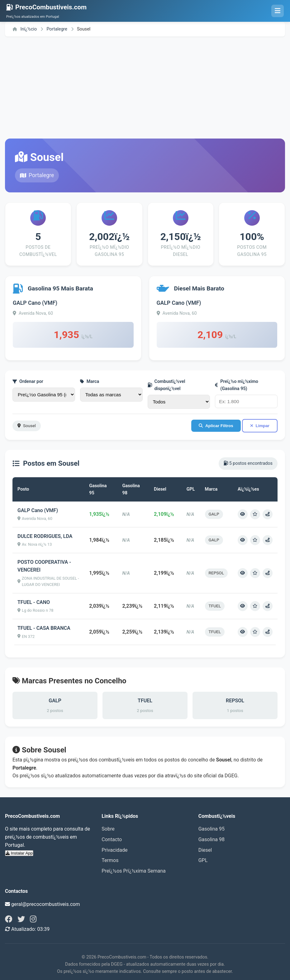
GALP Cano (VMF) (35, 303)
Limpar (260, 426)
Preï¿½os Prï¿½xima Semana (133, 871)
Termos (110, 860)
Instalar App (19, 853)
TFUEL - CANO (34, 602)
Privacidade (114, 850)
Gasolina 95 (212, 829)
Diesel (205, 850)
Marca (90, 382)
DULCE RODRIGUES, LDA (45, 536)
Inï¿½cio (25, 29)
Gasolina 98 (212, 839)
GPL (203, 860)
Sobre (108, 829)
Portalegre (57, 29)
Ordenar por (28, 382)
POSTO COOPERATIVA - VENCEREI (44, 566)
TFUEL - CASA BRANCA (44, 628)
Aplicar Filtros (216, 426)
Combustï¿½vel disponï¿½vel (166, 385)
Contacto (112, 839)
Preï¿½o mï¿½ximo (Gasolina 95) (237, 385)
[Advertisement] (145, 87)
